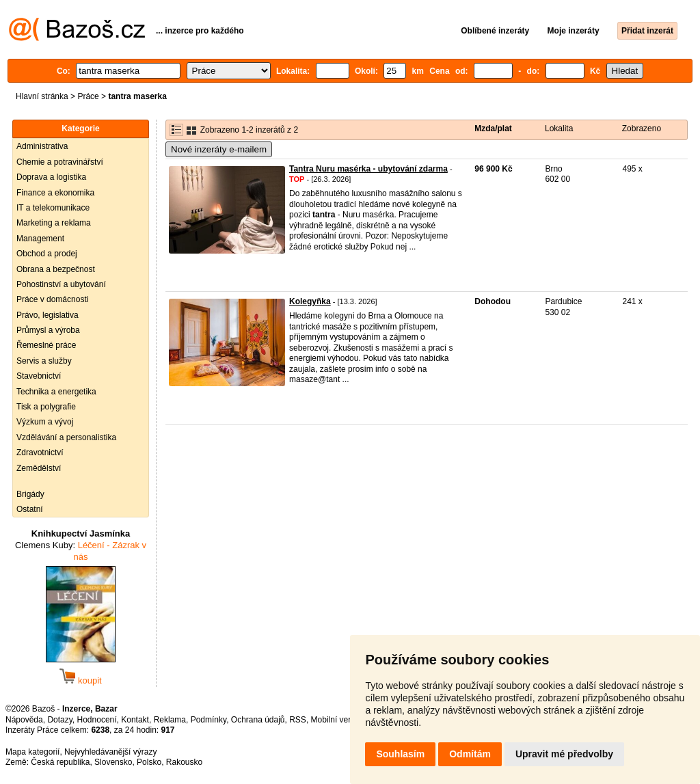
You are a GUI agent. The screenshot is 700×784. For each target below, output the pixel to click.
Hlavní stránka (42, 96)
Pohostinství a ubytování (61, 284)
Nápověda (24, 720)
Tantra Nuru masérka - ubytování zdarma (368, 169)
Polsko (149, 762)
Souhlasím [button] (400, 754)
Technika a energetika (56, 392)
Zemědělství (39, 468)
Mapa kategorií (32, 752)
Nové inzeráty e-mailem (219, 149)
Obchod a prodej (47, 254)
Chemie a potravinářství (60, 162)
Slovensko (113, 762)
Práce (88, 96)
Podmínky (208, 720)
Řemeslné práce (46, 345)
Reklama (170, 720)
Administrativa (42, 146)
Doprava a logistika (51, 177)
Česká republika (60, 762)
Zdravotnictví (40, 452)
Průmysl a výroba (48, 330)
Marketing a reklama (54, 223)
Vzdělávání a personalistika (66, 437)
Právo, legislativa (48, 315)
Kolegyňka (310, 301)
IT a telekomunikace (53, 208)
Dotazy (59, 720)
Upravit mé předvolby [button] (564, 754)
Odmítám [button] (470, 754)
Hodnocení (97, 720)
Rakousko (184, 762)
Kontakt (135, 720)
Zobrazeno (642, 129)
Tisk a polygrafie (46, 407)
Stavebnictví (39, 376)
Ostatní (30, 509)
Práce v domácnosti (52, 299)
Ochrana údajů (258, 720)
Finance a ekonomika (55, 193)
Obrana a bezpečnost (56, 269)
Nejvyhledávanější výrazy (110, 752)
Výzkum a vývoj (45, 422)
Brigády (30, 494)
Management (40, 239)
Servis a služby (44, 361)
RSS (298, 720)
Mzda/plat (493, 129)
